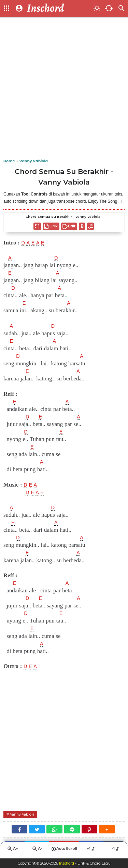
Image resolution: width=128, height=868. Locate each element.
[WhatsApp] (54, 830)
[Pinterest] (89, 830)
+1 (91, 850)
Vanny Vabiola (25, 815)
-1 (116, 850)
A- (37, 851)
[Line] (72, 830)
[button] (107, 830)
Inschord (66, 863)
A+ (12, 851)
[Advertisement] (64, 88)
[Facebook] (19, 830)
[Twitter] (37, 830)
